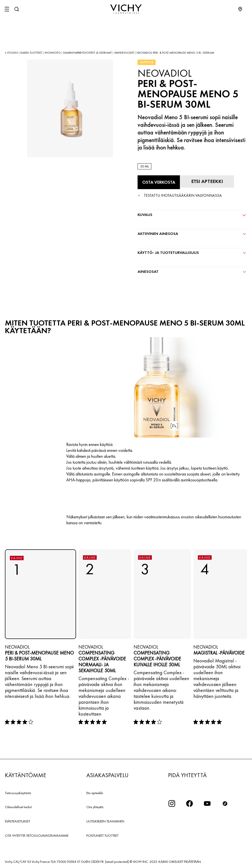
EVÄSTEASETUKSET (17, 821)
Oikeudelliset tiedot (18, 807)
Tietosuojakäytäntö (18, 793)
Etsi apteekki (95, 793)
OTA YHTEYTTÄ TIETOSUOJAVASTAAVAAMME (37, 835)
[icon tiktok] (225, 803)
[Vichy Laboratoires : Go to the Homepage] (126, 9)
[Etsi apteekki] (207, 181)
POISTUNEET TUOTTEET (102, 835)
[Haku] (16, 9)
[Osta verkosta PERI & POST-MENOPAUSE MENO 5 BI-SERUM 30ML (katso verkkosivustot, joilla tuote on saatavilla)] (159, 182)
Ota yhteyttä (95, 807)
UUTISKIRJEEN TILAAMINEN (105, 821)
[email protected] (117, 862)
